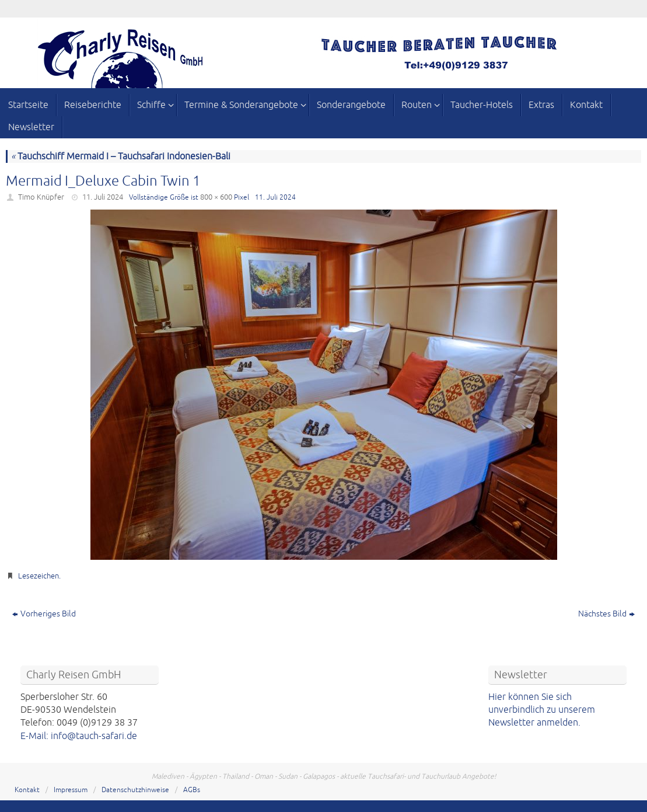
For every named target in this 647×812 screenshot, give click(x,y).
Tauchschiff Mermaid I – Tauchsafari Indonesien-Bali (121, 156)
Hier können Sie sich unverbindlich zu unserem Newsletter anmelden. (542, 710)
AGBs (192, 790)
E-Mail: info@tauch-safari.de (79, 736)
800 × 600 (216, 197)
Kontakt (27, 790)
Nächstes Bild (606, 614)
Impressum (71, 790)
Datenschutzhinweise (135, 790)
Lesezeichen (39, 576)
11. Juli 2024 (103, 197)
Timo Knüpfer (41, 197)
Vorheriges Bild (44, 614)
